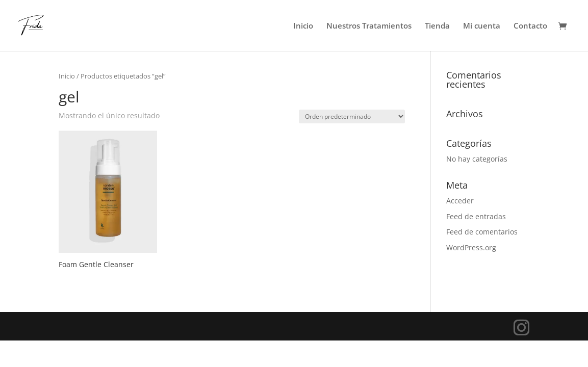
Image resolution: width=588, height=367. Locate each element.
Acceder (460, 201)
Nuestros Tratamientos (369, 26)
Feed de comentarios (482, 232)
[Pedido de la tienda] (352, 116)
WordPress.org (471, 247)
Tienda (437, 26)
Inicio (303, 26)
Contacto (530, 26)
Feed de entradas (476, 216)
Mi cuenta (482, 26)
